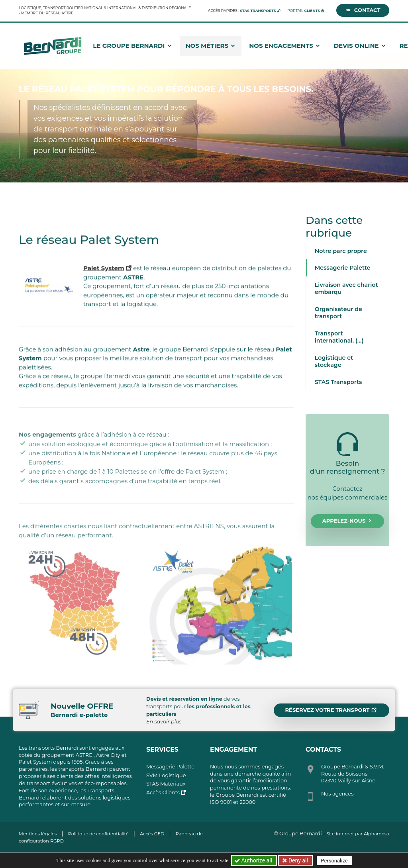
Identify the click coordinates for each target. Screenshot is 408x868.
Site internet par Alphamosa (358, 834)
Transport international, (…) (339, 337)
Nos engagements (285, 44)
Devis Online (360, 44)
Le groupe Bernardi (132, 44)
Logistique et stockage (334, 362)
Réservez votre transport (331, 710)
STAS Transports (338, 382)
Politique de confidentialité (98, 834)
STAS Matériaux (166, 784)
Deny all (297, 860)
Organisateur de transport (338, 313)
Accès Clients (163, 793)
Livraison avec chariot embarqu (346, 289)
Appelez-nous (348, 521)
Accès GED (152, 834)
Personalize (334, 861)
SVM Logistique (166, 775)
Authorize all (254, 860)
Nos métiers (211, 44)
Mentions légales (38, 834)
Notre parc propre (341, 251)
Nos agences (337, 794)
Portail (304, 9)
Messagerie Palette (343, 268)
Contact (363, 9)
